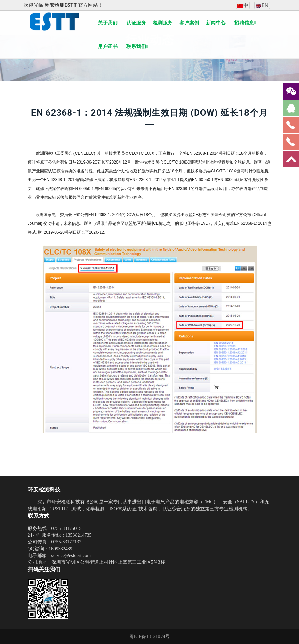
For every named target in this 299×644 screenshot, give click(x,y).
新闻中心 (217, 23)
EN (262, 5)
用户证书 (109, 46)
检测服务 (163, 23)
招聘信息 (245, 23)
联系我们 (137, 46)
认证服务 (136, 23)
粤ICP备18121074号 (150, 636)
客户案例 (189, 23)
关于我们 (109, 23)
